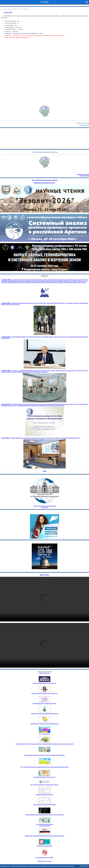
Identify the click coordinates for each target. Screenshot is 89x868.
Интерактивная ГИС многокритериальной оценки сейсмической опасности (44, 755)
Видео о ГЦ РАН (44, 575)
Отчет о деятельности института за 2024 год (45, 180)
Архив (44, 471)
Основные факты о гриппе (44, 861)
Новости (44, 276)
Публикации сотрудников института (44, 183)
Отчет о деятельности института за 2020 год (45, 152)
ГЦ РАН (44, 2)
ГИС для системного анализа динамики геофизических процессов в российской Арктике (44, 767)
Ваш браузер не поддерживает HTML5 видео (44, 599)
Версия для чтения (45, 673)
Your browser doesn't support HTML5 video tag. (44, 257)
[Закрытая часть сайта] (83, 123)
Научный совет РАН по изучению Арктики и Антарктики (45, 492)
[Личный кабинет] (84, 125)
